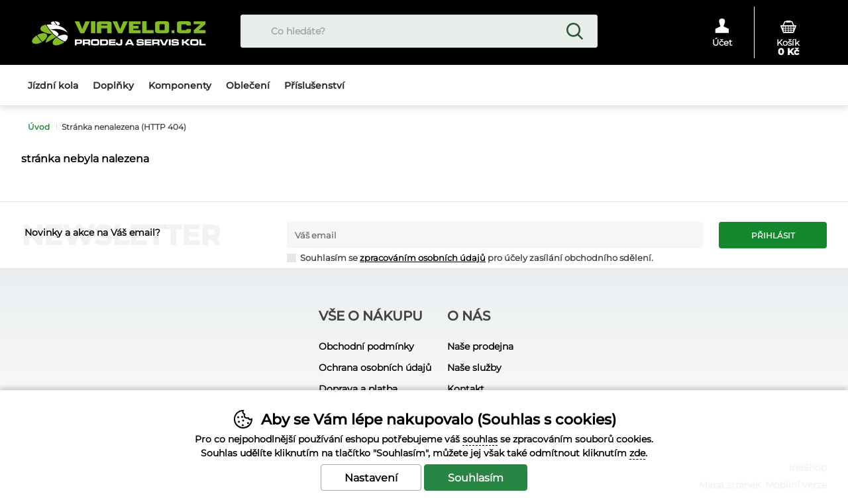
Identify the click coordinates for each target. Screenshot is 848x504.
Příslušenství (314, 85)
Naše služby (474, 368)
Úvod (39, 127)
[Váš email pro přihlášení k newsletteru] (495, 235)
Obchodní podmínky (366, 346)
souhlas (480, 439)
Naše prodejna (480, 346)
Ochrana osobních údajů (375, 368)
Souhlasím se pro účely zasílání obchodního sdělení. (470, 257)
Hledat (574, 31)
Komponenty (180, 85)
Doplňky (113, 85)
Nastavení (371, 478)
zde (637, 453)
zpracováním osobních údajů (423, 258)
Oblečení (248, 85)
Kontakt (466, 389)
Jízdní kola (53, 85)
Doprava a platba (358, 389)
